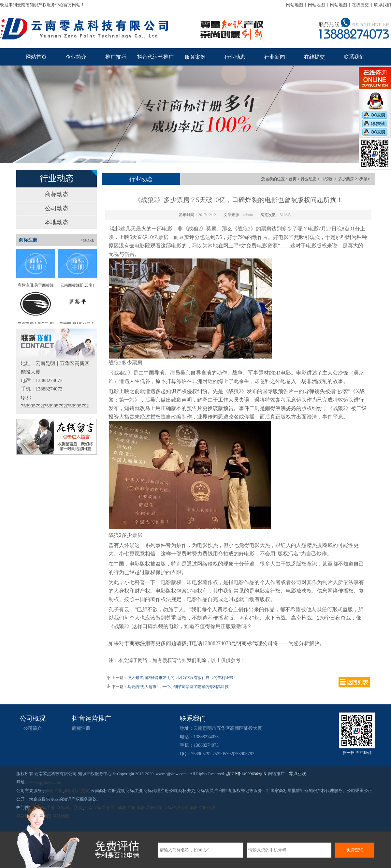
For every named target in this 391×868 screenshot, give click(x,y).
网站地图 (295, 5)
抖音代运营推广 (155, 57)
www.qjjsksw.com (44, 782)
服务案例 (195, 57)
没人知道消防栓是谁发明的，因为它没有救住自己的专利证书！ (182, 678)
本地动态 (57, 222)
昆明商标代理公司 (252, 643)
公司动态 (57, 208)
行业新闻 (275, 57)
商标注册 (81, 728)
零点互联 (297, 774)
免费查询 (355, 850)
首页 (293, 179)
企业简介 (76, 57)
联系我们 (383, 5)
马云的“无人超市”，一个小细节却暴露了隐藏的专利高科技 (178, 687)
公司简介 (33, 728)
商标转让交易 (77, 791)
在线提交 (360, 5)
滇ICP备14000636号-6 (246, 774)
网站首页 (36, 57)
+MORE (87, 240)
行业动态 (235, 57)
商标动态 (57, 194)
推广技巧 (116, 57)
